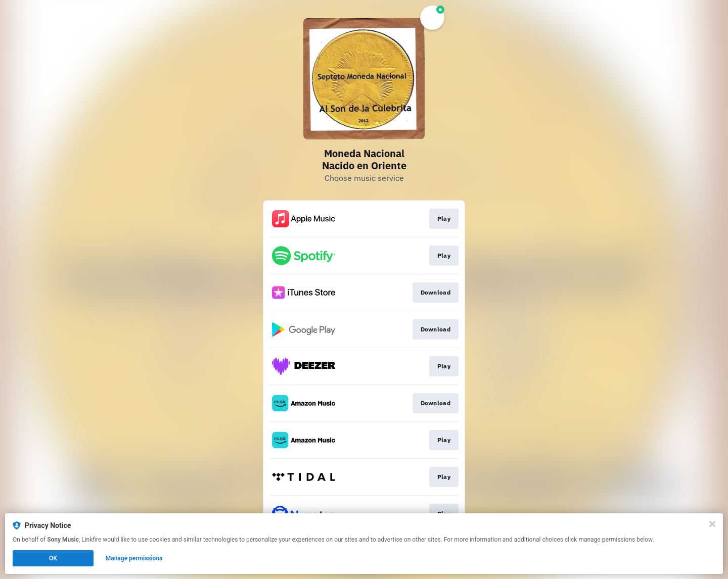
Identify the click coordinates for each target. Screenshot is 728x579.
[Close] (712, 524)
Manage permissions (134, 558)
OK (53, 558)
